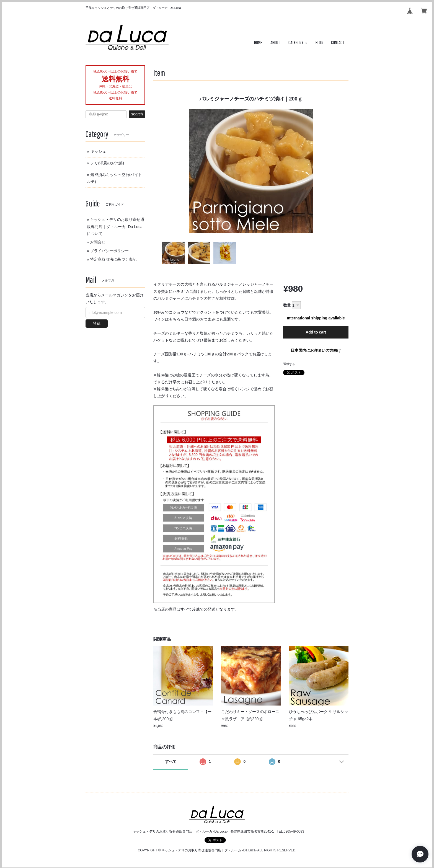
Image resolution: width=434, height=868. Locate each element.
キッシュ (98, 151)
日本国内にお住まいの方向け (316, 350)
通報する (289, 364)
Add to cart (316, 332)
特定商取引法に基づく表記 (113, 259)
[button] (298, 43)
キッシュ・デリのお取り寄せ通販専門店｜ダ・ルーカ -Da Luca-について (116, 226)
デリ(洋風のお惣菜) (107, 163)
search (137, 114)
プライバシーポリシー (109, 251)
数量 (287, 305)
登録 (97, 323)
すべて (171, 761)
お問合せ (98, 242)
